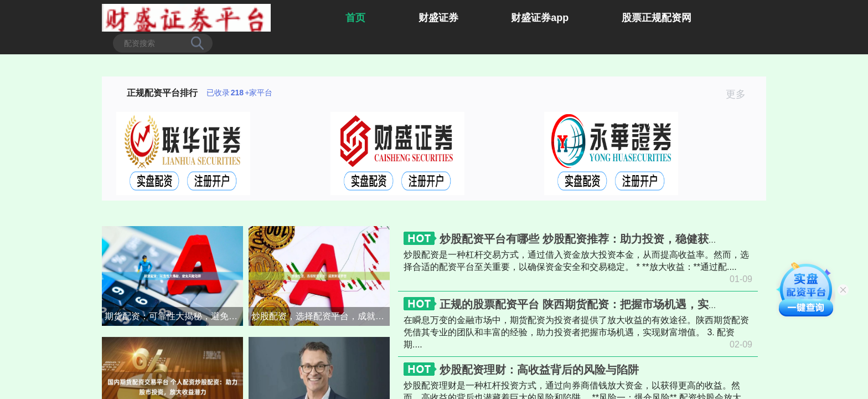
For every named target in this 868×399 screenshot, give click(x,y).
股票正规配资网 (657, 18)
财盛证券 (438, 18)
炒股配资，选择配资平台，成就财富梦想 (321, 316)
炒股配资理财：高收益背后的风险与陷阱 (539, 370)
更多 (740, 94)
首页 (355, 18)
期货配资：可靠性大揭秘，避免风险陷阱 (174, 316)
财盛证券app (540, 18)
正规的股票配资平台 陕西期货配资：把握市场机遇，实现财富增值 (602, 304)
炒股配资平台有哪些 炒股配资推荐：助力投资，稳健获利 (580, 239)
